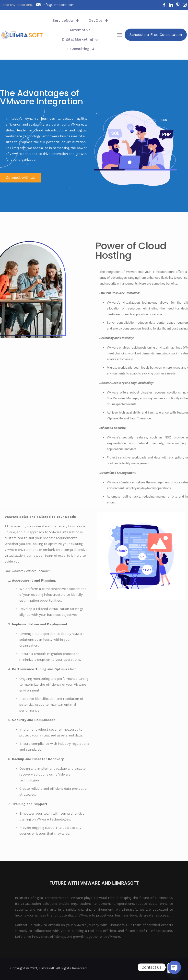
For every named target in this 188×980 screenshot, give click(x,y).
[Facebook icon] (145, 968)
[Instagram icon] (161, 968)
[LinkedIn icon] (150, 968)
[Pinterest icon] (156, 968)
